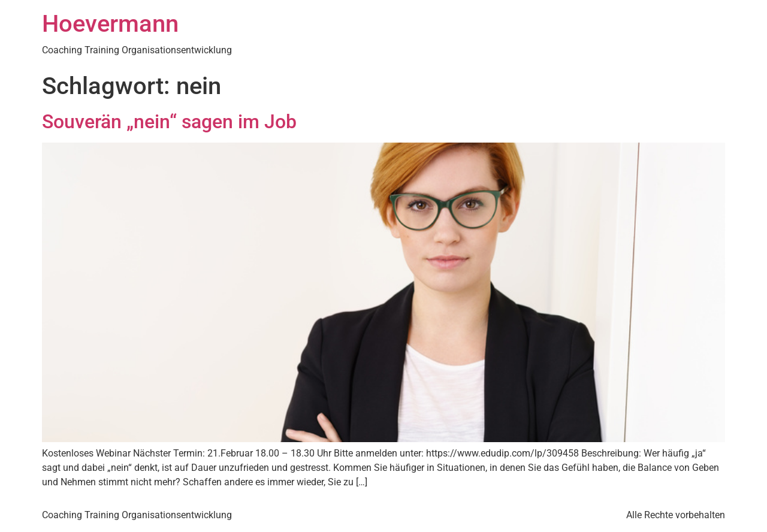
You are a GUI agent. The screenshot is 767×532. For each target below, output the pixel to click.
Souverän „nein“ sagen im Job (169, 122)
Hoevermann (110, 24)
